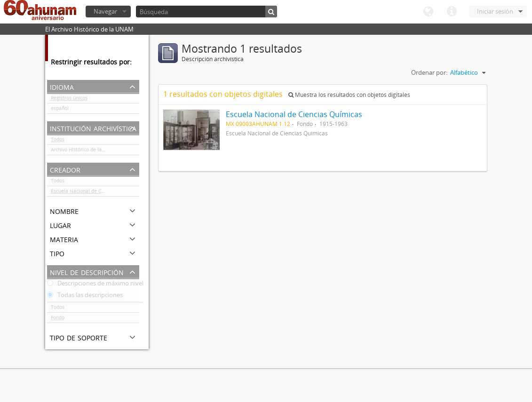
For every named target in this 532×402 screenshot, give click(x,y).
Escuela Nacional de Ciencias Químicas (95, 193)
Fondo (58, 319)
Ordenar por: (429, 72)
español (60, 110)
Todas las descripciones (85, 297)
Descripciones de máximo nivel (95, 285)
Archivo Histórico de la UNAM (84, 151)
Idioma (428, 12)
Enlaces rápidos (452, 12)
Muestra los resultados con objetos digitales (349, 95)
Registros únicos (69, 100)
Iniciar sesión (495, 11)
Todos (58, 141)
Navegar (105, 11)
